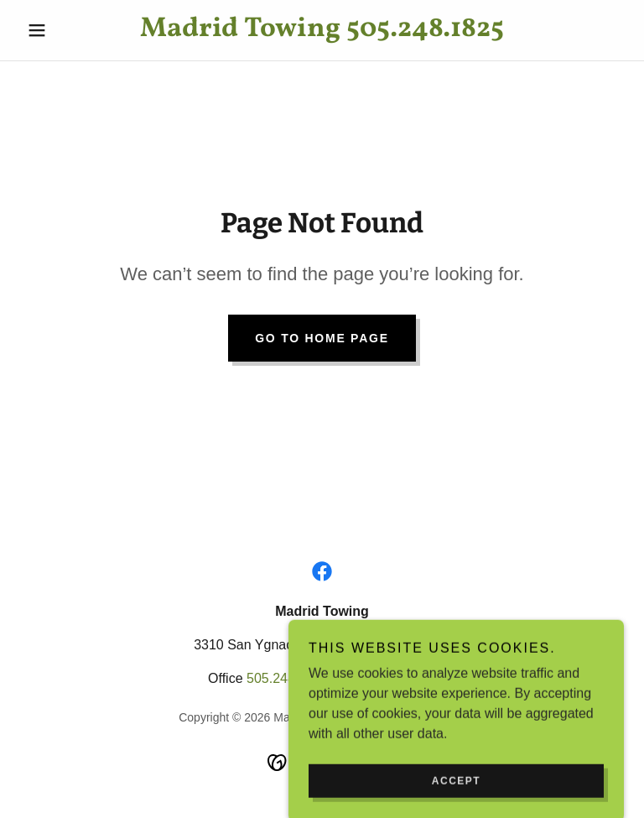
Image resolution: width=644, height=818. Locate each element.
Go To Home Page (322, 338)
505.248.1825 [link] (288, 678)
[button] (65, 30)
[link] (322, 31)
